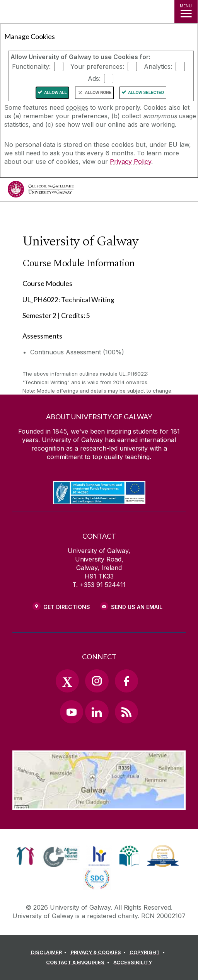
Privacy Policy (131, 162)
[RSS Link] (126, 712)
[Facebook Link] (126, 681)
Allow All (55, 93)
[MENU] (186, 12)
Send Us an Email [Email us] (137, 607)
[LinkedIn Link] (97, 712)
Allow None (98, 93)
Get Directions (67, 607)
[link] (25, 856)
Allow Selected (146, 93)
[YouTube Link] (72, 712)
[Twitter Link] (67, 681)
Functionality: (31, 66)
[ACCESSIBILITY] (133, 963)
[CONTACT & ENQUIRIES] (79, 963)
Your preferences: (97, 66)
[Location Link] (99, 804)
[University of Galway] (41, 191)
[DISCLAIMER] (50, 953)
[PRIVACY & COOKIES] (100, 953)
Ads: (94, 78)
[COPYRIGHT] (148, 953)
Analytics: (158, 66)
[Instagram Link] (97, 681)
